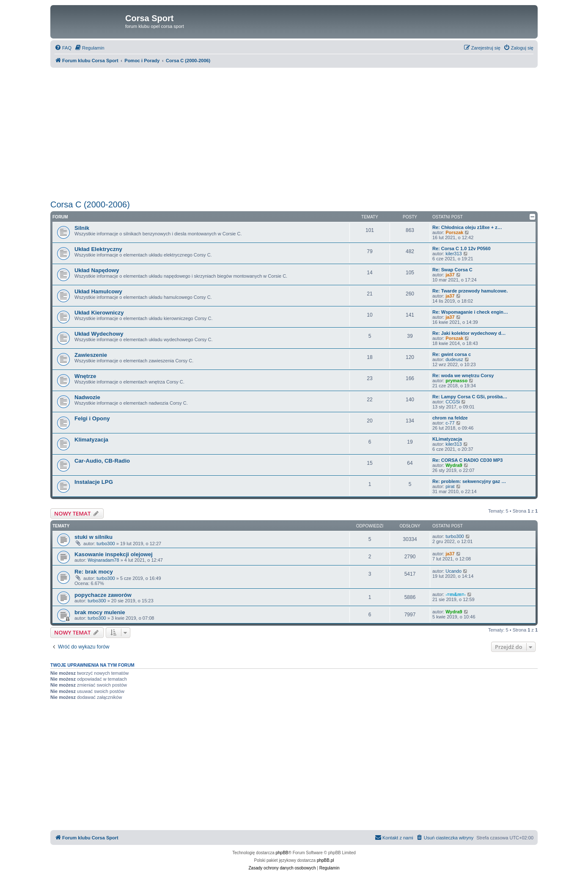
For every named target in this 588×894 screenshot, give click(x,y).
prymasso (456, 381)
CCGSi (453, 402)
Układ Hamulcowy (98, 291)
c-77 (450, 423)
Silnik (82, 228)
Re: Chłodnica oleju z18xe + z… (467, 227)
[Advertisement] (294, 134)
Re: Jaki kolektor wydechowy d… (469, 333)
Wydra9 (454, 465)
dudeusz (454, 359)
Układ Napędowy (97, 270)
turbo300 (106, 544)
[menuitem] (63, 48)
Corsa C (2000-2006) (90, 204)
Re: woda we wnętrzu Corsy (463, 375)
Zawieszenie (91, 355)
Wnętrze (85, 376)
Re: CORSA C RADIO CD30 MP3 (467, 460)
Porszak (454, 232)
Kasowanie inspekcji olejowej (114, 554)
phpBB (282, 853)
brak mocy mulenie (100, 612)
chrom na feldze (450, 418)
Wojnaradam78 (103, 560)
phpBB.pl (326, 860)
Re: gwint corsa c (452, 354)
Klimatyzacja (91, 440)
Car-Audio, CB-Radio (102, 461)
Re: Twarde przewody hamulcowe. (470, 291)
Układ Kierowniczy (99, 313)
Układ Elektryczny (98, 249)
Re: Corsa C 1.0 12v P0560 (462, 248)
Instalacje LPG (94, 482)
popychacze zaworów (103, 595)
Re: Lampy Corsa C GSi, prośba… (470, 397)
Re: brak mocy (94, 572)
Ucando (453, 571)
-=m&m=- (456, 594)
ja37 (450, 275)
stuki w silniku (93, 537)
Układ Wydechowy (99, 334)
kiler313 (454, 254)
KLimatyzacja (447, 439)
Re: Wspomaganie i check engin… (470, 312)
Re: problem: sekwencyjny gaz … (469, 481)
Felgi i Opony (92, 418)
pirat (450, 486)
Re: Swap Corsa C (452, 270)
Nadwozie (87, 397)
